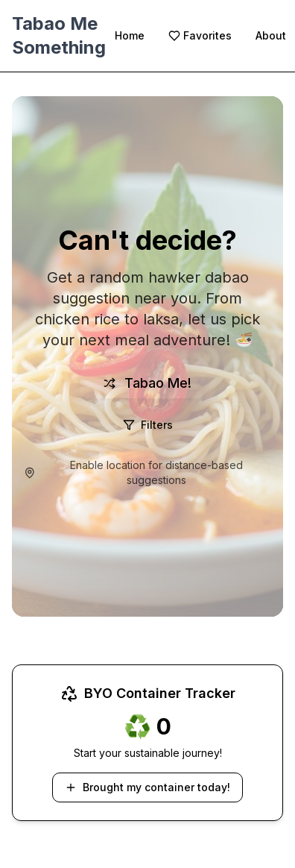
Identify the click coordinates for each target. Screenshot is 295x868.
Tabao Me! (147, 383)
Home (130, 35)
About (271, 35)
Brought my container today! (147, 787)
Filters (148, 425)
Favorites (200, 35)
